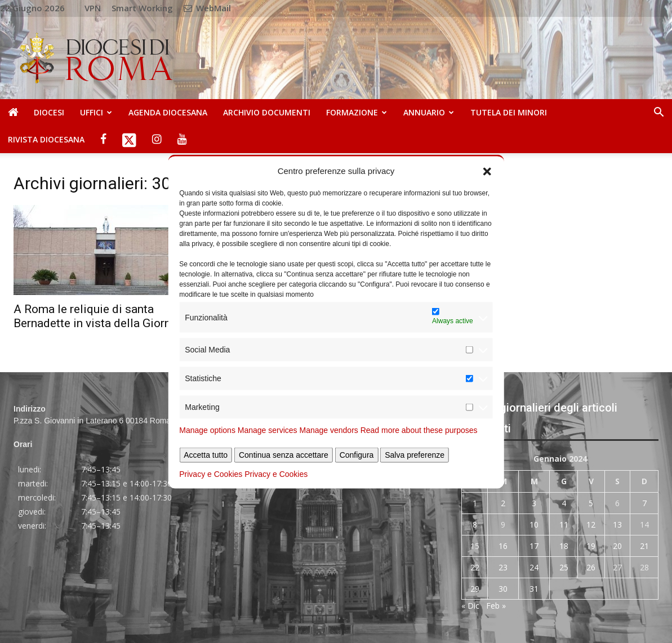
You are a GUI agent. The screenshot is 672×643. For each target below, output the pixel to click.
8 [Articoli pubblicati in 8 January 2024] (475, 524)
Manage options (207, 430)
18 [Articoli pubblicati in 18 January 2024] (564, 546)
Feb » (496, 606)
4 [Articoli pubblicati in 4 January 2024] (564, 503)
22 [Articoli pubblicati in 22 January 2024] (475, 567)
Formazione (357, 112)
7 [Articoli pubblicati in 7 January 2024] (644, 503)
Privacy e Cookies (211, 474)
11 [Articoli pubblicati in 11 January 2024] (564, 524)
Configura (357, 455)
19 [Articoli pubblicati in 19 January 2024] (591, 546)
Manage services (268, 430)
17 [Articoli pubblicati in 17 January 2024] (534, 546)
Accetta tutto (206, 455)
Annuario (429, 112)
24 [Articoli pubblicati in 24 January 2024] (534, 567)
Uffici (96, 112)
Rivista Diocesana (46, 139)
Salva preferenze (415, 455)
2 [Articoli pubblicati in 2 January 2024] (503, 503)
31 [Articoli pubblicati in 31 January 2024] (534, 589)
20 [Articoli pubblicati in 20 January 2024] (617, 546)
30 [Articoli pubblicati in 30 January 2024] (503, 589)
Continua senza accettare (284, 455)
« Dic (470, 606)
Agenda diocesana (168, 112)
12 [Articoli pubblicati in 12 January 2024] (591, 524)
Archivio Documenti (267, 112)
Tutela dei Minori (509, 112)
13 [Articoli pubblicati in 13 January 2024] (617, 524)
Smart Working (142, 8)
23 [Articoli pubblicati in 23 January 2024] (503, 567)
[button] (487, 171)
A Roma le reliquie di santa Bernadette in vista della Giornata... (104, 316)
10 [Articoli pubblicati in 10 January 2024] (534, 524)
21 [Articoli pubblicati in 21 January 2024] (644, 546)
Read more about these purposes (419, 430)
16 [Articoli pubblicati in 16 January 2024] (503, 546)
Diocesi (49, 112)
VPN (93, 8)
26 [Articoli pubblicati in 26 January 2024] (591, 567)
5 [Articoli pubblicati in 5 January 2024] (591, 503)
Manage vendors (329, 430)
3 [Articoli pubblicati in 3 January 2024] (534, 503)
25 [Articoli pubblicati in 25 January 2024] (564, 567)
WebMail (207, 8)
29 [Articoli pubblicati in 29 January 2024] (475, 589)
